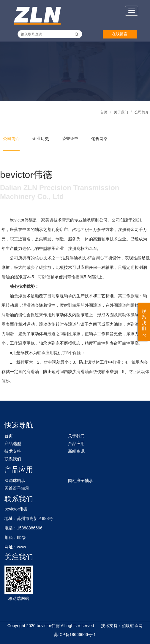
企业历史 (41, 139)
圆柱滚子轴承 (80, 481)
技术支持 (13, 451)
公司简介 (142, 112)
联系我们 (13, 459)
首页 (104, 112)
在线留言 (120, 34)
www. (22, 547)
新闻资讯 (76, 451)
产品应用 (76, 444)
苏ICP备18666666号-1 (75, 635)
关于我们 (121, 112)
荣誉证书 (70, 139)
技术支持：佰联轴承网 (122, 626)
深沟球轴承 (15, 481)
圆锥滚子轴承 (17, 488)
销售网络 (100, 139)
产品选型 (13, 444)
